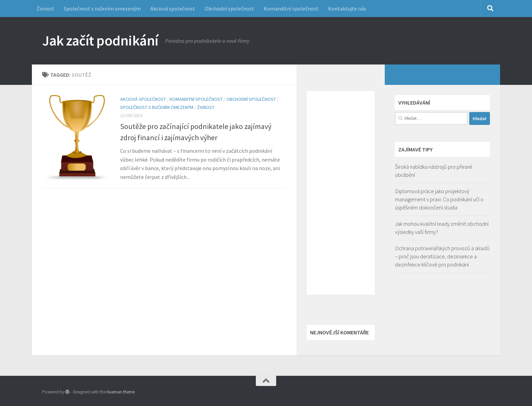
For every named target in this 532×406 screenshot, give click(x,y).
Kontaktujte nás (347, 8)
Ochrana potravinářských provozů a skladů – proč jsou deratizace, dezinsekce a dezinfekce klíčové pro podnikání (442, 256)
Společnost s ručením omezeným (102, 8)
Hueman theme (121, 392)
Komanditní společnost (291, 8)
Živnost (45, 8)
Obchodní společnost (229, 8)
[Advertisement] (341, 193)
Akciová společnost (173, 8)
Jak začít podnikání (100, 40)
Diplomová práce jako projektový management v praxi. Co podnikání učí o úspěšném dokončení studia (439, 199)
